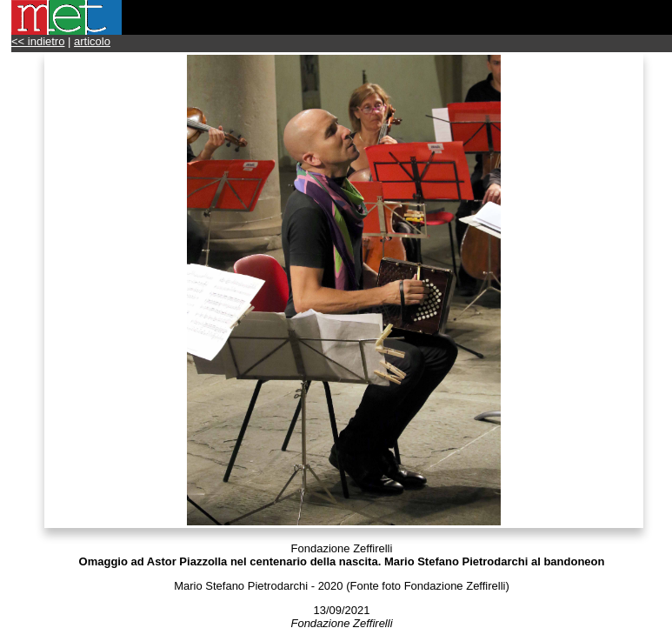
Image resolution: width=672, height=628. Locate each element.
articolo (92, 41)
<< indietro (38, 41)
